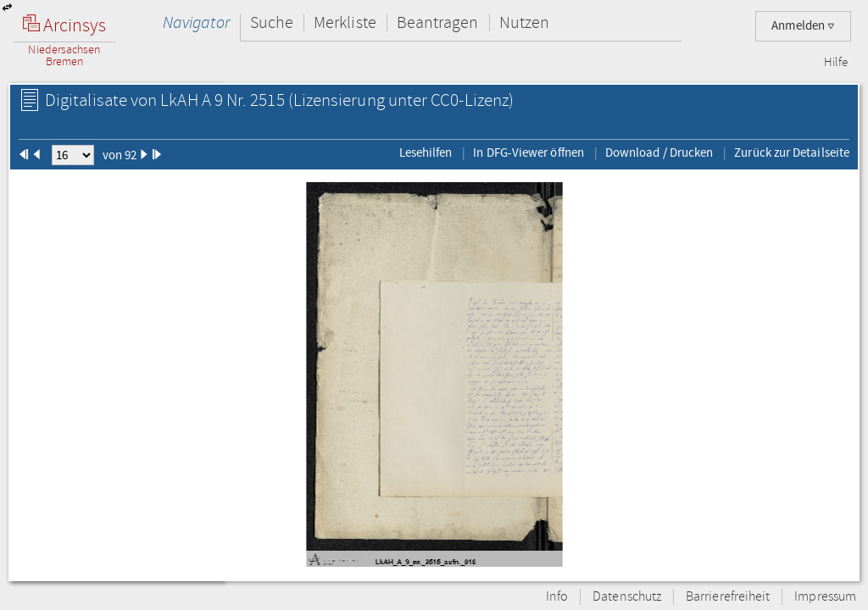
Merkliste (345, 22)
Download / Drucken (659, 152)
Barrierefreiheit (728, 597)
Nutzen (524, 22)
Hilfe (836, 63)
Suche (272, 22)
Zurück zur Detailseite (792, 152)
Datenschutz (627, 597)
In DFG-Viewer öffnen (529, 152)
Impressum (825, 597)
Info (557, 597)
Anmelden (803, 26)
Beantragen (438, 22)
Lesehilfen (426, 152)
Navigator (196, 22)
